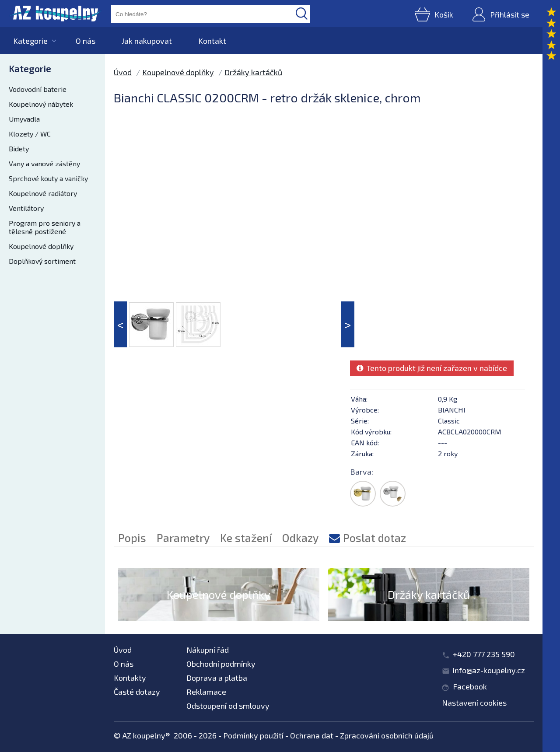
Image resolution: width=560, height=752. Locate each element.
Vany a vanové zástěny (44, 163)
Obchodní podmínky (221, 664)
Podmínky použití (253, 735)
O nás (86, 41)
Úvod (123, 72)
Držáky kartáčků (253, 72)
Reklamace (206, 692)
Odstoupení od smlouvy (228, 706)
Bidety (19, 149)
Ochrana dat (312, 735)
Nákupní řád (208, 650)
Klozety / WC (30, 134)
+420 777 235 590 (484, 654)
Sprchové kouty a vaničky (48, 178)
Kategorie (30, 41)
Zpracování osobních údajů (387, 735)
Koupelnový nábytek (41, 104)
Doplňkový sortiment (42, 261)
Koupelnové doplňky (41, 246)
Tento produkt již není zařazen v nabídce (432, 368)
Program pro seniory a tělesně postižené (45, 227)
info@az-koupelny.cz (489, 670)
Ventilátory (26, 208)
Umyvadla (24, 119)
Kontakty (130, 678)
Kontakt (212, 41)
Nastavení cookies (474, 703)
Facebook (470, 686)
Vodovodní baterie (38, 89)
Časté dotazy (137, 692)
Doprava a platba (217, 678)
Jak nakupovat (147, 41)
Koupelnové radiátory (43, 193)
